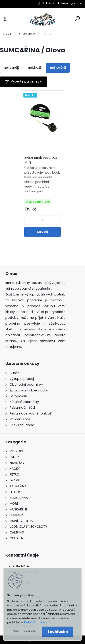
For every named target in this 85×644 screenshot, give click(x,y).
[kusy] (42, 220)
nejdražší (35, 68)
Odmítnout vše (24, 631)
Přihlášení (48, 3)
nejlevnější (12, 68)
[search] (77, 19)
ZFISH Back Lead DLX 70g (41, 160)
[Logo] (43, 19)
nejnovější (58, 68)
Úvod (7, 34)
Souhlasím (58, 632)
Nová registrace (72, 3)
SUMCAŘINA (27, 34)
